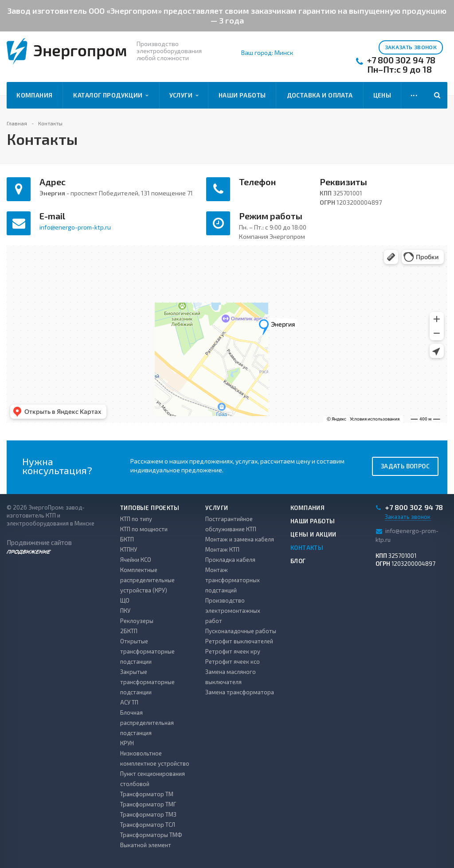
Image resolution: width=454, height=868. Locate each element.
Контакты (307, 548)
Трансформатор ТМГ (148, 804)
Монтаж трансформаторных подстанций (233, 580)
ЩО (125, 600)
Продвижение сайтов (39, 546)
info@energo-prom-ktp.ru (75, 227)
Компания (34, 95)
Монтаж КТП (222, 549)
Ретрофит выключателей (239, 641)
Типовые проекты (150, 508)
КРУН (127, 743)
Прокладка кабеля (230, 560)
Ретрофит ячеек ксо (233, 662)
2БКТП (129, 631)
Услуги (184, 95)
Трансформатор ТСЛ (148, 825)
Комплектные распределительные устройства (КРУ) (147, 580)
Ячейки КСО (136, 560)
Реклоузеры (137, 621)
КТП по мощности (144, 529)
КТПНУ (129, 549)
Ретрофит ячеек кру (233, 651)
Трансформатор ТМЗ (148, 814)
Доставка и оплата (320, 95)
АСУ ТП (129, 702)
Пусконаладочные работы (241, 631)
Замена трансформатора (240, 692)
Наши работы (242, 95)
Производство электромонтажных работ (233, 611)
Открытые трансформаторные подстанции (147, 651)
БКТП (127, 539)
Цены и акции (313, 534)
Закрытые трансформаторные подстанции (147, 682)
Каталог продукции (111, 95)
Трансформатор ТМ (147, 794)
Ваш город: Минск (267, 53)
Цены (382, 95)
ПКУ (125, 611)
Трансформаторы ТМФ (151, 835)
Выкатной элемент (146, 845)
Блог (298, 561)
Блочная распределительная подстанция (147, 723)
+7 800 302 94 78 (401, 60)
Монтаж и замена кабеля (240, 539)
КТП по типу (136, 519)
